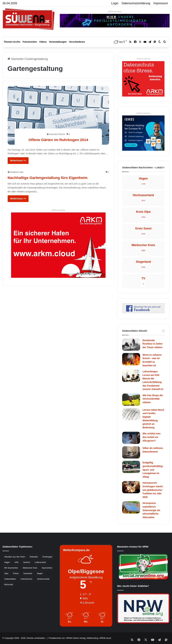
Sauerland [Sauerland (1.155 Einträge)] (28, 573)
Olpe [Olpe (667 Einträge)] (6, 573)
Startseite (15, 59)
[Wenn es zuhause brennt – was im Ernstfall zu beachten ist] (131, 359)
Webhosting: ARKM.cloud (99, 638)
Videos (43, 42)
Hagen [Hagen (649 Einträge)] (7, 562)
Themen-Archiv (12, 42)
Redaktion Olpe (17, 172)
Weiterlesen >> (18, 161)
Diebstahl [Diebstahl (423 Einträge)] (34, 557)
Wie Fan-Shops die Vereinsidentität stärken (153, 399)
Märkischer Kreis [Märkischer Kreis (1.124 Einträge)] (30, 568)
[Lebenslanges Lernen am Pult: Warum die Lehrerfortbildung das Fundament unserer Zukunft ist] (131, 376)
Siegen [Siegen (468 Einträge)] (40, 573)
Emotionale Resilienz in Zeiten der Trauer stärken (152, 344)
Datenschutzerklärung (136, 3)
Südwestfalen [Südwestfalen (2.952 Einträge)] (10, 579)
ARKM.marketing (115, 12)
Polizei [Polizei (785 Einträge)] (16, 573)
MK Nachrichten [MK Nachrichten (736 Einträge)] (11, 568)
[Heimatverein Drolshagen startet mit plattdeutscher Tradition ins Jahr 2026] (131, 487)
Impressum (161, 3)
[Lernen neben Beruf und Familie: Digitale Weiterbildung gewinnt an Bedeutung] (131, 414)
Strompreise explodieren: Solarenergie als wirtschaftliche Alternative (151, 510)
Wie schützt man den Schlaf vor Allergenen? (151, 437)
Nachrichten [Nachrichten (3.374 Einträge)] (47, 568)
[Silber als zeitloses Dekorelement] (131, 452)
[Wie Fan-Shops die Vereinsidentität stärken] (131, 400)
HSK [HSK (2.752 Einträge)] (17, 562)
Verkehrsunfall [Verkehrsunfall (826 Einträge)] (43, 579)
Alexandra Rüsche (57, 128)
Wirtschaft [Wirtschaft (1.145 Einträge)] (9, 585)
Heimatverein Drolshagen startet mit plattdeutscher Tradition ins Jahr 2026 (153, 490)
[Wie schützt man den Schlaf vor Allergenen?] (131, 438)
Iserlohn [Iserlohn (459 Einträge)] (27, 562)
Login (115, 3)
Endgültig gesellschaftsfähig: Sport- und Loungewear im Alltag (153, 470)
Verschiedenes (77, 42)
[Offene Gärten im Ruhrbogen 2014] (58, 115)
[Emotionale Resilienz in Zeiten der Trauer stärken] (131, 345)
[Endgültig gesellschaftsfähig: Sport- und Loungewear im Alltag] (131, 467)
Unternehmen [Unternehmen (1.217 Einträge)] (26, 579)
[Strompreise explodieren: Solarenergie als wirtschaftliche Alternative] (131, 507)
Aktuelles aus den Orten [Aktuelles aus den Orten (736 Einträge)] (15, 557)
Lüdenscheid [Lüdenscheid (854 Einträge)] (40, 562)
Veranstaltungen (58, 42)
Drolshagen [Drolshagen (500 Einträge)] (47, 557)
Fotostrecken (30, 42)
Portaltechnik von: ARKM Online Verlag (67, 638)
